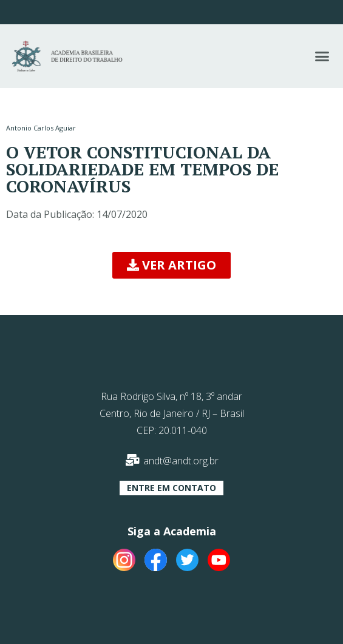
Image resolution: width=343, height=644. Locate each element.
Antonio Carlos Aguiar (41, 128)
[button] (322, 56)
